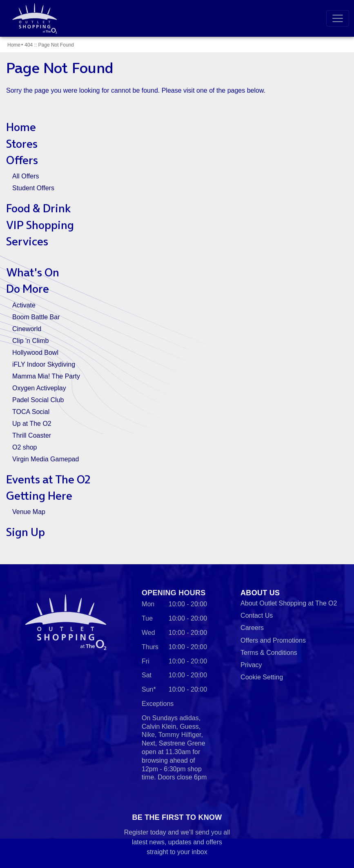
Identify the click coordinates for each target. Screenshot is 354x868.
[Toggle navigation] (338, 18)
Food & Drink (38, 208)
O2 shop (24, 447)
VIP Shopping (40, 225)
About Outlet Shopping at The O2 (289, 603)
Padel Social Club (38, 400)
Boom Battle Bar (36, 317)
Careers (252, 628)
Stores (22, 144)
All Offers (26, 176)
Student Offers (33, 188)
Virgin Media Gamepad (46, 459)
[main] (177, 300)
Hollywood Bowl (35, 353)
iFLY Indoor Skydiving (44, 364)
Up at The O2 (32, 424)
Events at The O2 (48, 479)
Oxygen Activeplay (39, 388)
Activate (24, 305)
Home (14, 45)
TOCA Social (31, 412)
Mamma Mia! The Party (46, 376)
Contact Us (257, 615)
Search (311, 18)
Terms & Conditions (269, 653)
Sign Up (26, 532)
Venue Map (29, 512)
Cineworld (27, 329)
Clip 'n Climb (30, 341)
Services (27, 241)
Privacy (251, 665)
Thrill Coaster (32, 435)
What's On (33, 272)
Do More (28, 289)
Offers (22, 160)
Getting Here (39, 496)
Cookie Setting (262, 677)
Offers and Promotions (273, 640)
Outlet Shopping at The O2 (33, 18)
